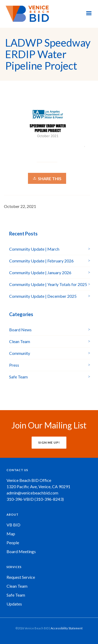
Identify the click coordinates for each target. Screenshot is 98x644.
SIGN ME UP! (49, 442)
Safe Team (18, 377)
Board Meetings (21, 551)
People (13, 543)
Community (20, 353)
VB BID (13, 525)
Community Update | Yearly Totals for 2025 (48, 284)
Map (11, 534)
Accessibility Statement (67, 628)
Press (14, 365)
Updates (14, 604)
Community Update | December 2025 (43, 296)
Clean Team (20, 341)
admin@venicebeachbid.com (32, 493)
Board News (20, 330)
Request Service (21, 577)
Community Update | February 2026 (41, 261)
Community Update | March (34, 249)
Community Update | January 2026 (40, 273)
